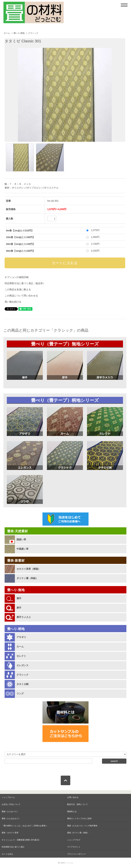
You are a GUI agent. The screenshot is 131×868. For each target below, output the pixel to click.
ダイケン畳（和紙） (27, 578)
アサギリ (21, 637)
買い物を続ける (13, 302)
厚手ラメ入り (24, 617)
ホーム (7, 33)
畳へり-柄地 (19, 33)
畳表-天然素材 (17, 531)
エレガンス (23, 665)
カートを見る (7, 854)
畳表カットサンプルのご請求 (79, 818)
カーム (20, 647)
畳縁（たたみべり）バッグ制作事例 (82, 826)
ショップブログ (74, 840)
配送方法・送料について (78, 804)
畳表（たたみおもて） (11, 818)
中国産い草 (23, 549)
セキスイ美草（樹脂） (28, 569)
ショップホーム (8, 797)
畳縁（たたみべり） (10, 811)
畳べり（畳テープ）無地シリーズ (65, 344)
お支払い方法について (11, 804)
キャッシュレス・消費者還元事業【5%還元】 (21, 840)
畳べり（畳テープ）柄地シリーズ (65, 400)
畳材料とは (72, 811)
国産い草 (21, 539)
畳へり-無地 (16, 590)
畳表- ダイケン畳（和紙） (78, 833)
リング (20, 693)
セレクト (21, 656)
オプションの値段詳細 (17, 277)
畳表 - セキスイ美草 (10, 833)
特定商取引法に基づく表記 (13, 847)
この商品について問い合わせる (21, 296)
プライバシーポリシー (77, 854)
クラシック (33, 33)
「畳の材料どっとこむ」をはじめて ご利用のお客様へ (24, 826)
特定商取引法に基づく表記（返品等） (25, 283)
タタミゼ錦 (23, 684)
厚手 (19, 608)
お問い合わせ (73, 797)
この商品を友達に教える (18, 289)
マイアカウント (74, 847)
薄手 (19, 598)
